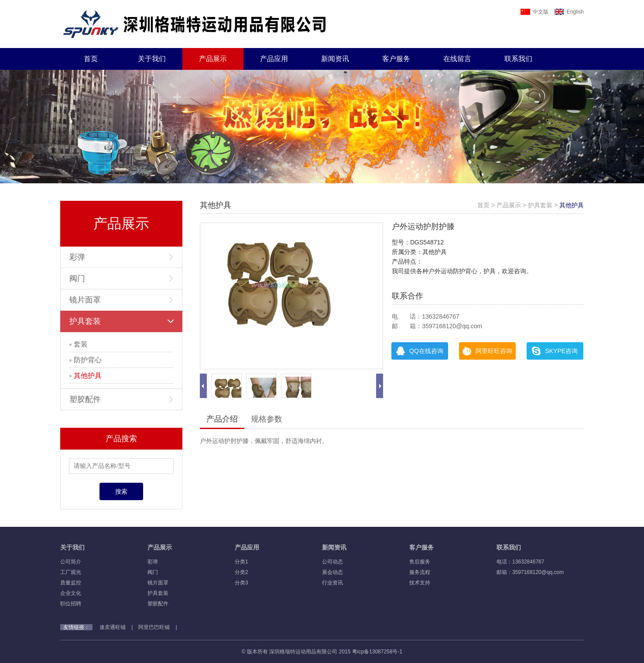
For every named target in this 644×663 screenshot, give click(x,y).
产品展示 (213, 59)
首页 (91, 59)
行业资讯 (332, 583)
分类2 (241, 572)
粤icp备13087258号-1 (377, 652)
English (569, 12)
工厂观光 (71, 572)
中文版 (534, 12)
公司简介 (71, 562)
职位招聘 (71, 604)
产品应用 (274, 59)
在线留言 (457, 59)
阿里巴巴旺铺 (154, 627)
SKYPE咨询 (555, 351)
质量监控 (71, 583)
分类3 (241, 583)
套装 (79, 344)
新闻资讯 (335, 59)
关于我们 (152, 59)
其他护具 (86, 376)
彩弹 (121, 257)
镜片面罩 (121, 300)
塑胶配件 (121, 399)
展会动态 (332, 572)
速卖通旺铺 (113, 627)
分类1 (241, 562)
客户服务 (396, 59)
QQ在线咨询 (420, 351)
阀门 (121, 278)
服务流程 (420, 572)
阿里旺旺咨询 (487, 351)
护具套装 (122, 321)
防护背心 (86, 360)
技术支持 (420, 583)
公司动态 (332, 562)
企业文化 (71, 593)
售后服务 (420, 562)
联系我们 (518, 59)
